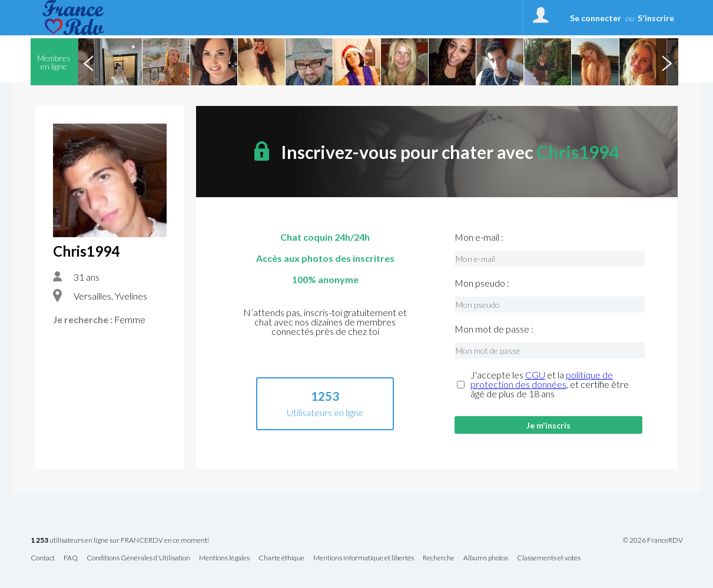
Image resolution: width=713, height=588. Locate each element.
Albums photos (486, 558)
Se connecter (596, 18)
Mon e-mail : (479, 237)
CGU (535, 375)
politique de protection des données (542, 379)
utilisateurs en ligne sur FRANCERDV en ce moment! (120, 541)
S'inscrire (656, 18)
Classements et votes (549, 558)
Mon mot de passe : (494, 329)
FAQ (71, 558)
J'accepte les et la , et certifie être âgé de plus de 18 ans (550, 384)
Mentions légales (224, 558)
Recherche (439, 558)
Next (667, 62)
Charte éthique (281, 558)
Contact (43, 558)
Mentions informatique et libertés (364, 558)
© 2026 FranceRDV (653, 540)
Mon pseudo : (482, 283)
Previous (89, 62)
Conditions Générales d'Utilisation (138, 558)
